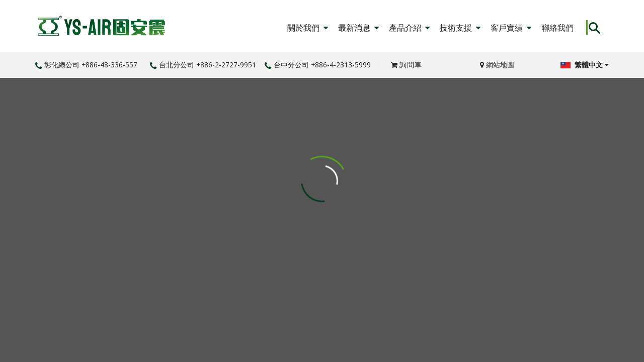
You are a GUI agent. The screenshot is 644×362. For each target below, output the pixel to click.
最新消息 (358, 28)
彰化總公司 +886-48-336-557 (86, 65)
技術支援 (460, 28)
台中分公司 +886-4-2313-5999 (318, 65)
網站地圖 (497, 65)
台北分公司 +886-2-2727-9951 (203, 65)
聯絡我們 (557, 28)
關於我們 (308, 28)
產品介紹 (409, 28)
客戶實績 (511, 28)
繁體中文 (585, 65)
